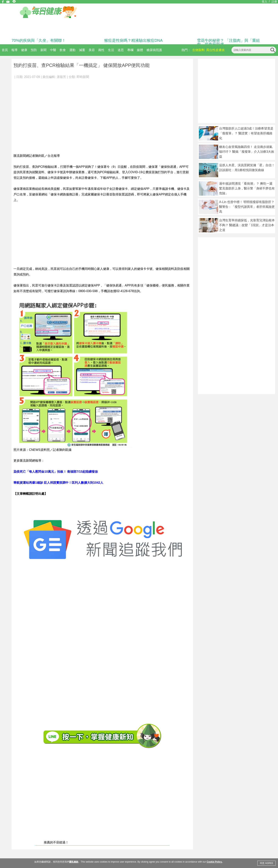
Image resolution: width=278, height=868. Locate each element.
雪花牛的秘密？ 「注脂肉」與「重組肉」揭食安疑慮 (228, 42)
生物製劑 (198, 50)
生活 (111, 50)
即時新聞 (83, 77)
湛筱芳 (61, 77)
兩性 (101, 50)
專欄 (130, 50)
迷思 (121, 50)
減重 (82, 50)
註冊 (274, 2)
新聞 (43, 50)
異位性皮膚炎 (215, 50)
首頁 (5, 50)
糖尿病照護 (154, 50)
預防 (34, 50)
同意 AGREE (267, 863)
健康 (24, 50)
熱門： (186, 50)
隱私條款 (74, 862)
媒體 (140, 50)
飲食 (63, 50)
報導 (14, 50)
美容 (92, 50)
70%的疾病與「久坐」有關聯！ (39, 40)
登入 (264, 2)
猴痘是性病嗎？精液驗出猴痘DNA (133, 40)
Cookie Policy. (214, 862)
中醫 (53, 50)
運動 (72, 50)
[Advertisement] (36, 114)
